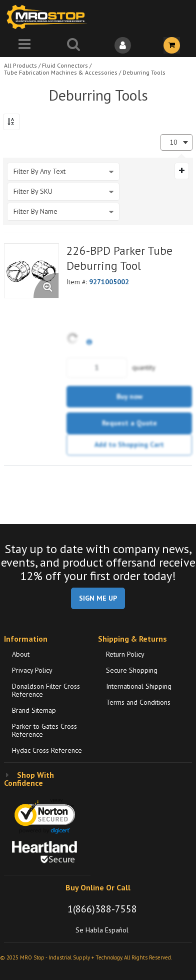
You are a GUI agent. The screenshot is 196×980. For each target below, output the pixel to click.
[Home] (49, 17)
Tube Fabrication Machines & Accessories (61, 72)
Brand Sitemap (34, 710)
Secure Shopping (132, 670)
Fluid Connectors (65, 65)
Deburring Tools (144, 72)
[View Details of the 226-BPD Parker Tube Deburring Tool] (31, 271)
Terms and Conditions (138, 702)
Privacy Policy (32, 670)
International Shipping (139, 686)
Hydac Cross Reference (47, 750)
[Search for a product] (73, 45)
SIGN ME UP (98, 598)
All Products (20, 65)
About (21, 654)
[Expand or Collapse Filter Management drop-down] (182, 171)
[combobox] (176, 142)
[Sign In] (122, 45)
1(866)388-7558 (102, 909)
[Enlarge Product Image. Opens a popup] (46, 285)
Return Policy (125, 654)
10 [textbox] (173, 142)
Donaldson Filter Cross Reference (46, 690)
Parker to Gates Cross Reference (44, 730)
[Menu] (24, 45)
